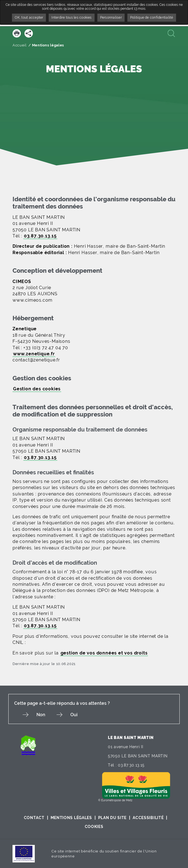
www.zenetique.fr (34, 354)
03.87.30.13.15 (40, 236)
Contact (34, 818)
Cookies (94, 827)
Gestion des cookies (37, 389)
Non (41, 715)
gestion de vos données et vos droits (104, 653)
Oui (74, 715)
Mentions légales (71, 818)
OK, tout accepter (29, 18)
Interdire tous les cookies (71, 18)
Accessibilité (148, 818)
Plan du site (112, 818)
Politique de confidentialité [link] (152, 18)
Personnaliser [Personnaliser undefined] (111, 18)
